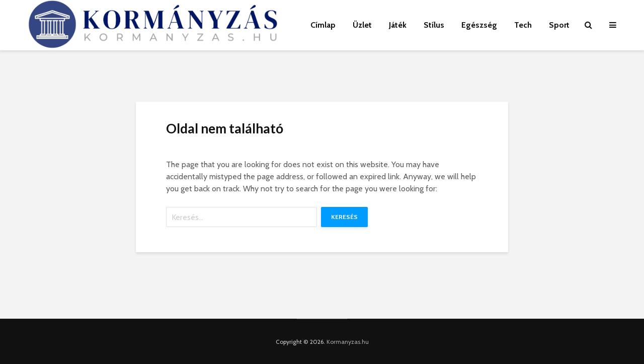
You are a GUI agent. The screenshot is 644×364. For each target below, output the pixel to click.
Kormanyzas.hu (348, 342)
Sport (559, 25)
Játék (398, 25)
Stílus (434, 25)
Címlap (323, 25)
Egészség (479, 25)
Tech (523, 25)
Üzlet (362, 25)
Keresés (344, 217)
